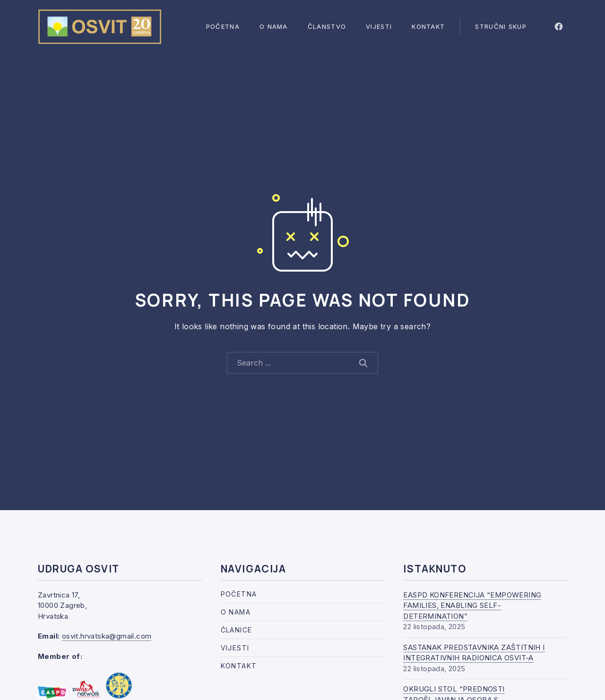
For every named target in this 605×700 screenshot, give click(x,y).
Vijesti (379, 26)
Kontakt (428, 26)
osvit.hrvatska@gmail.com (107, 636)
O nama (274, 26)
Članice (237, 630)
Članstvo (327, 26)
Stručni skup (501, 26)
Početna (223, 26)
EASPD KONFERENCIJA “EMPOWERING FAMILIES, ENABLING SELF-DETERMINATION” (472, 606)
